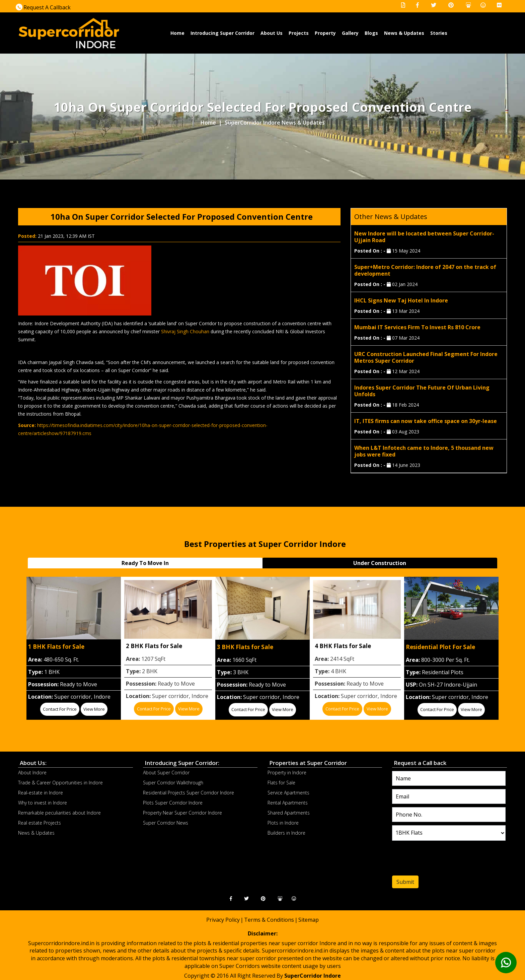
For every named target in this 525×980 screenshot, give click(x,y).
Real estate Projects (40, 823)
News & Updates (404, 33)
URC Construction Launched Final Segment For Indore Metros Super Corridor (426, 357)
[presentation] (433, 860)
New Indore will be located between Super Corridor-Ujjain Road (424, 237)
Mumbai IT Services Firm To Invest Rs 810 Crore (417, 327)
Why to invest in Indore (43, 803)
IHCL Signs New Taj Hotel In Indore (401, 300)
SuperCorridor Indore (313, 976)
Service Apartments (288, 793)
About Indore (32, 773)
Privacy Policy (223, 920)
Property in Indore (287, 773)
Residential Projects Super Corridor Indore (189, 793)
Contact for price (60, 709)
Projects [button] (299, 33)
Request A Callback (43, 7)
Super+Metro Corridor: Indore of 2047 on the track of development (425, 270)
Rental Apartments (288, 803)
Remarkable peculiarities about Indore (59, 813)
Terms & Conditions (269, 920)
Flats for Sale (281, 783)
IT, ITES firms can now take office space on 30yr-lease (426, 421)
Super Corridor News (166, 823)
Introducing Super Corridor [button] (222, 33)
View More (94, 709)
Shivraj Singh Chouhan (185, 331)
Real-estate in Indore (41, 793)
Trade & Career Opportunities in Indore (60, 783)
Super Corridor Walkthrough (173, 783)
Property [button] (325, 33)
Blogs (371, 33)
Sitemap (309, 920)
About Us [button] (272, 33)
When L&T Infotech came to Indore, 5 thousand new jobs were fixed (424, 451)
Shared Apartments (289, 813)
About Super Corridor (166, 773)
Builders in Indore (286, 833)
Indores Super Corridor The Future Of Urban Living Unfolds (422, 391)
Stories (439, 33)
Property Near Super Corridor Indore (182, 813)
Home (178, 33)
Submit (405, 882)
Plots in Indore (283, 823)
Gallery (350, 33)
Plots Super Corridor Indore (173, 803)
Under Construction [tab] (380, 563)
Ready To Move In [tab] (145, 563)
